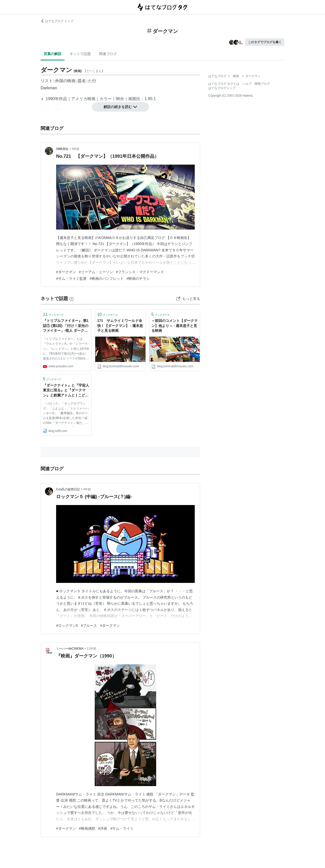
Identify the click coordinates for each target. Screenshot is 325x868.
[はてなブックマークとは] (72, 299)
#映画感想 (87, 828)
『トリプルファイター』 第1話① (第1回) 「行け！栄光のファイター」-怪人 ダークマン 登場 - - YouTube (66, 326)
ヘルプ (247, 84)
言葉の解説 (53, 54)
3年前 (76, 149)
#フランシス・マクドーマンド (140, 272)
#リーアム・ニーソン (96, 272)
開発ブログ (262, 84)
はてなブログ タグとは (224, 84)
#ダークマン (66, 272)
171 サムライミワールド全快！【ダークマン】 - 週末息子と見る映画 (120, 326)
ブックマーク (53, 314)
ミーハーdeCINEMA (70, 649)
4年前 (87, 489)
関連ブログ (108, 54)
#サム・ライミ (122, 828)
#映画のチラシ (138, 279)
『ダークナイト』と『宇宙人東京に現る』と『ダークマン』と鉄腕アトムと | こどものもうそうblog (66, 391)
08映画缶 (62, 149)
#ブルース (89, 626)
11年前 (91, 649)
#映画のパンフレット (107, 279)
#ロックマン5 (67, 626)
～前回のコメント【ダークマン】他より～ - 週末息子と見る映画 (174, 326)
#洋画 (103, 828)
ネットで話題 (80, 54)
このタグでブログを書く (265, 42)
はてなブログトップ (222, 88)
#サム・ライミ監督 (71, 279)
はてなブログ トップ (57, 21)
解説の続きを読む (120, 107)
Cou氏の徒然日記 (68, 489)
